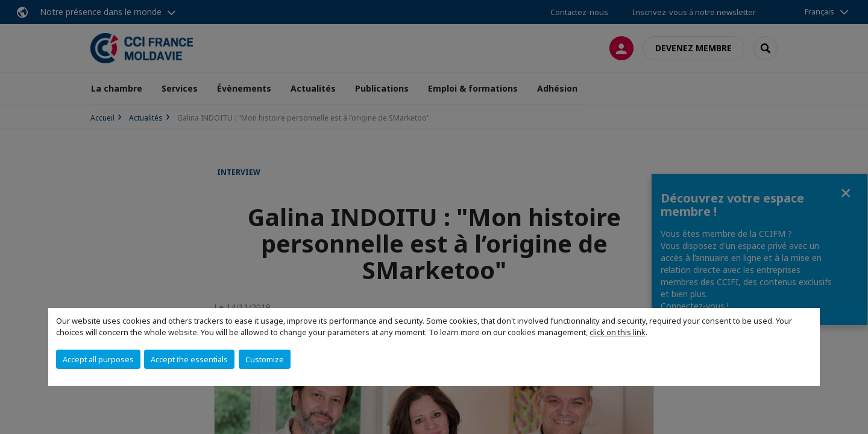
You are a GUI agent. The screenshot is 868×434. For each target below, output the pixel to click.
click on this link (618, 332)
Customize (265, 359)
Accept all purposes (98, 359)
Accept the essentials (189, 359)
